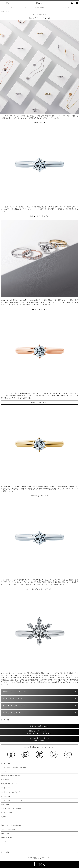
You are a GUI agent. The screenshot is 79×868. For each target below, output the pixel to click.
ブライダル (13, 8)
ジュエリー (66, 8)
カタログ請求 (5, 780)
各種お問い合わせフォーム (9, 784)
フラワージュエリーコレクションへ (16, 699)
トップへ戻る (39, 720)
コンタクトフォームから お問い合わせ (40, 739)
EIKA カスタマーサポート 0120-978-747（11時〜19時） (39, 732)
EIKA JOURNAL (6, 833)
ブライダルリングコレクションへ (15, 706)
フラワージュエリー (39, 8)
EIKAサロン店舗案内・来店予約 (11, 776)
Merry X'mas (4, 842)
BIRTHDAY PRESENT (7, 838)
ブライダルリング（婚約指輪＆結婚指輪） (14, 767)
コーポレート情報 (6, 813)
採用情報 (4, 817)
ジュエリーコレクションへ (13, 713)
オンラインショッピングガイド (10, 792)
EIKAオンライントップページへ (15, 692)
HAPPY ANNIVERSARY (8, 829)
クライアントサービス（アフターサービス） (14, 800)
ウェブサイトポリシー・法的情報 (11, 809)
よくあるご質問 (6, 796)
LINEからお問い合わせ (39, 726)
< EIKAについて (5, 11)
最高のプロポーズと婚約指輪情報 (11, 825)
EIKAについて (5, 788)
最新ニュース (5, 805)
